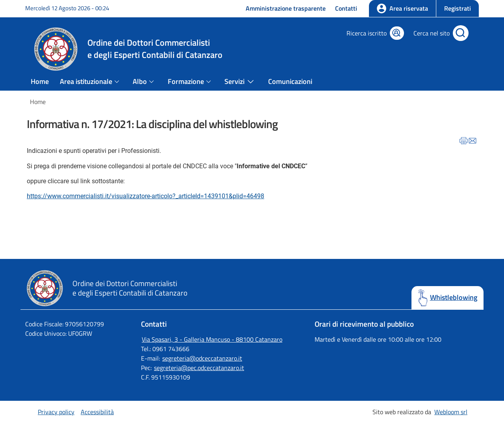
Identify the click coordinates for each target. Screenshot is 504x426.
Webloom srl (451, 412)
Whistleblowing (454, 298)
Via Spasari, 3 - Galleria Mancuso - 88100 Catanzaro (212, 339)
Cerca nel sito (432, 33)
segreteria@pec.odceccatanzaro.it (199, 368)
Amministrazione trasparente (286, 8)
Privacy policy (56, 412)
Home (40, 81)
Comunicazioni (290, 81)
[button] (457, 8)
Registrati (458, 8)
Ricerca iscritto (367, 33)
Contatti (346, 8)
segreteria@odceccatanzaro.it (202, 358)
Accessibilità (97, 412)
